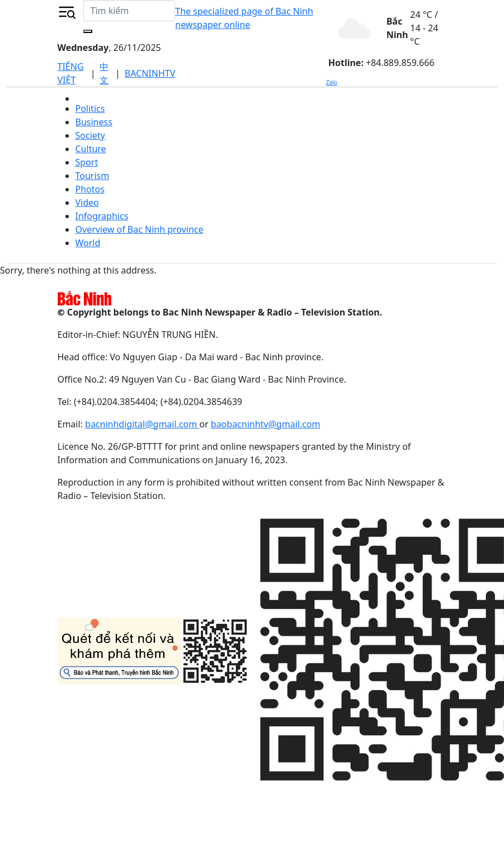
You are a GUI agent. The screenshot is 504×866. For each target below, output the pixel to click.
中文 (104, 73)
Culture (91, 149)
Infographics (102, 216)
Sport (87, 162)
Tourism (93, 176)
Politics (90, 109)
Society (90, 135)
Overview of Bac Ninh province (140, 229)
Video (87, 203)
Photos (90, 189)
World (88, 243)
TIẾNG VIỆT (71, 73)
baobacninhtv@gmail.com (266, 424)
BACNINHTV (150, 73)
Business (94, 122)
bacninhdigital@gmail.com (142, 424)
